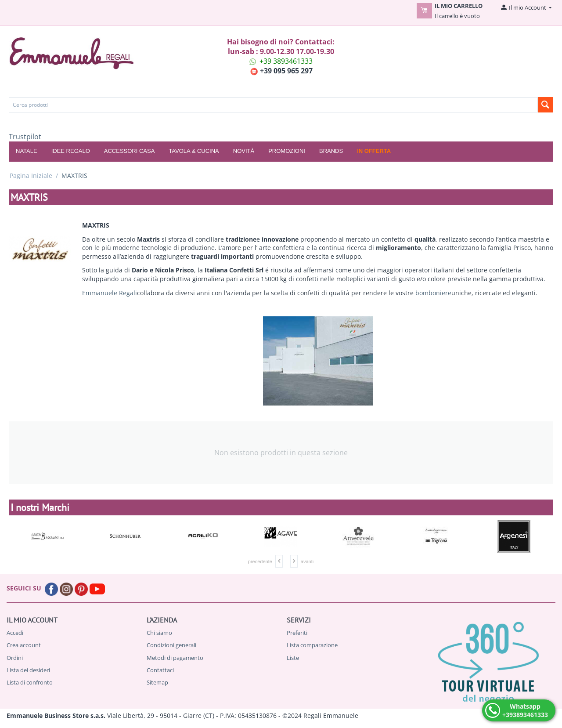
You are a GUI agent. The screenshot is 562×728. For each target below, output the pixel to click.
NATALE (27, 151)
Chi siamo (159, 633)
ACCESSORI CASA (130, 151)
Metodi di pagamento (175, 658)
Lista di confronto (30, 682)
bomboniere (433, 293)
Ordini (15, 658)
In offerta (374, 151)
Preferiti (297, 633)
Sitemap (157, 682)
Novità (244, 151)
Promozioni (287, 151)
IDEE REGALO (71, 151)
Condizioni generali (171, 645)
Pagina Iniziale (31, 176)
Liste (293, 658)
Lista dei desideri (28, 670)
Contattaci (160, 670)
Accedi (15, 633)
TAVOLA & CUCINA (194, 151)
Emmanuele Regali (110, 293)
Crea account (24, 645)
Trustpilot (25, 137)
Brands (331, 151)
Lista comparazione (312, 645)
